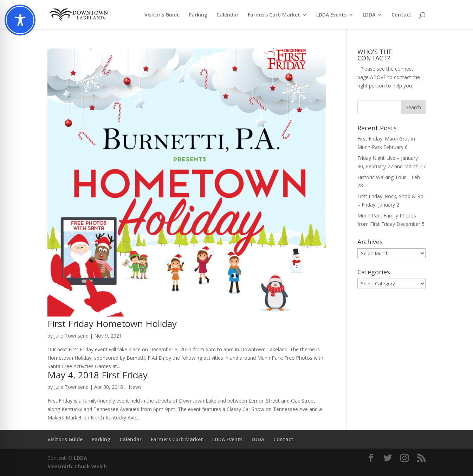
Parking (198, 15)
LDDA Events (331, 15)
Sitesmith (60, 466)
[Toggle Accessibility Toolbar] (20, 20)
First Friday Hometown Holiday (112, 324)
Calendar (228, 15)
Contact (401, 15)
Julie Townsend (71, 336)
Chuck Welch (91, 466)
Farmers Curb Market (274, 15)
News (135, 387)
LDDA (369, 15)
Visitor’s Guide (162, 15)
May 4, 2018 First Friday (98, 375)
